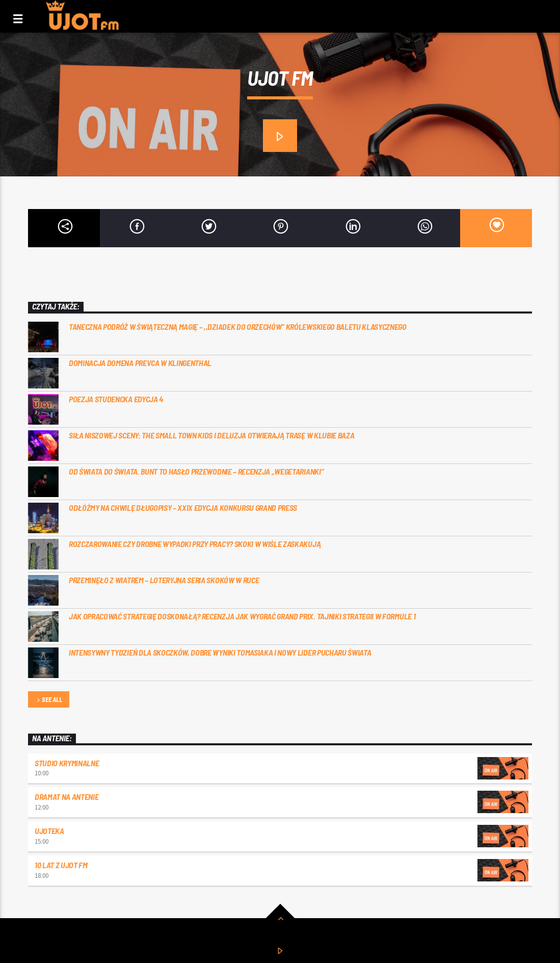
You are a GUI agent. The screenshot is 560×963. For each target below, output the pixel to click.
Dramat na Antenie (67, 797)
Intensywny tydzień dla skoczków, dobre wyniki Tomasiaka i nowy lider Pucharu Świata (220, 652)
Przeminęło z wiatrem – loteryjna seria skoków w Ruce (164, 580)
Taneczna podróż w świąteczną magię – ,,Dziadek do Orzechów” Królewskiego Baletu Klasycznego (238, 327)
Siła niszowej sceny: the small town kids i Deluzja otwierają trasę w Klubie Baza (211, 435)
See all (48, 700)
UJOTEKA (49, 831)
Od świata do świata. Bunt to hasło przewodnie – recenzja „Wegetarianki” (196, 471)
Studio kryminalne (67, 763)
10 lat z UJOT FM (61, 865)
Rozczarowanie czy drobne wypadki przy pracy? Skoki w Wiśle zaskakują (195, 544)
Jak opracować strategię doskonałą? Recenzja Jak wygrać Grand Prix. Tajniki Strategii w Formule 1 (242, 616)
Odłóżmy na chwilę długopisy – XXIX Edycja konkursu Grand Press (183, 507)
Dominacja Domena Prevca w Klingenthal (140, 363)
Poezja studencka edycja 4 (116, 399)
